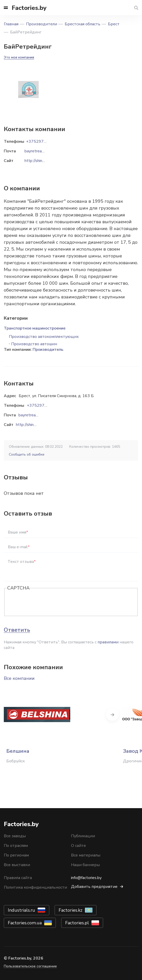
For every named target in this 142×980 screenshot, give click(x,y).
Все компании (19, 678)
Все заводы (15, 836)
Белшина (18, 751)
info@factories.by (86, 878)
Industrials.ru (21, 910)
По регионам (16, 855)
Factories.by (29, 8)
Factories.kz (70, 910)
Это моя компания (19, 57)
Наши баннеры (85, 865)
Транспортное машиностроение (35, 328)
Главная (11, 24)
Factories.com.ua (25, 923)
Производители (42, 24)
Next (112, 714)
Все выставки (17, 865)
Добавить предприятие (94, 887)
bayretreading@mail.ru (38, 415)
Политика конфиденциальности (35, 887)
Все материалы (86, 855)
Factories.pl (77, 923)
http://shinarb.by (30, 425)
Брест (114, 24)
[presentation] (46, 602)
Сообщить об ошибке (27, 454)
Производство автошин (34, 344)
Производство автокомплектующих (44, 337)
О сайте (78, 846)
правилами (108, 642)
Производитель (48, 350)
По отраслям (16, 846)
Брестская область (82, 24)
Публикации (83, 836)
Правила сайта (18, 878)
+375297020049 (43, 405)
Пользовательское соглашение (30, 966)
